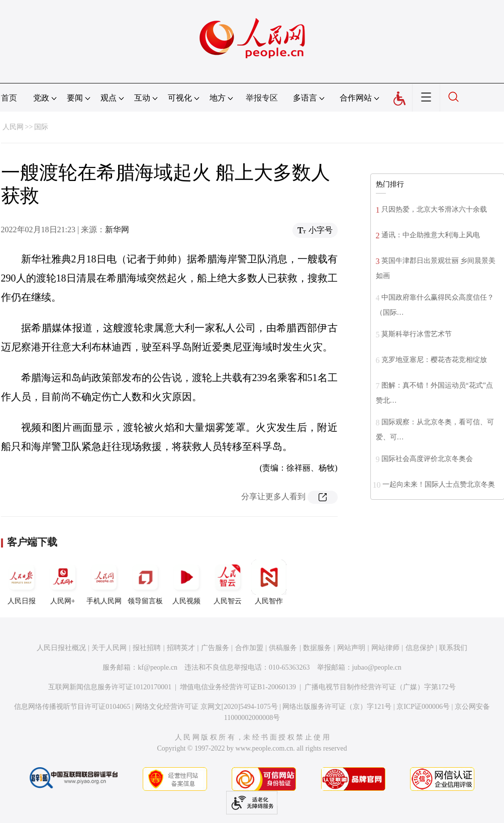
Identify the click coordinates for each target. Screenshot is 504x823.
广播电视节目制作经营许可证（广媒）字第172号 (380, 687)
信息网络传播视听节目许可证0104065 (72, 707)
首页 (9, 98)
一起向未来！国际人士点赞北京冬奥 (439, 484)
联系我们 (453, 648)
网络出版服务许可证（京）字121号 (337, 707)
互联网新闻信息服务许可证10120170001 (110, 687)
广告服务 (215, 648)
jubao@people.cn (377, 667)
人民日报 (22, 582)
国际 (41, 127)
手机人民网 (104, 582)
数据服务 (317, 648)
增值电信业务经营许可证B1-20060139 (238, 687)
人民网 (13, 127)
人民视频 (186, 582)
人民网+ (63, 582)
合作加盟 (249, 648)
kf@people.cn (158, 667)
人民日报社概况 (61, 648)
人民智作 (269, 582)
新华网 (117, 230)
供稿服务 (283, 648)
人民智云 (228, 582)
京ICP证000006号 (423, 707)
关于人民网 (109, 648)
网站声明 (351, 648)
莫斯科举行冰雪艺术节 (417, 334)
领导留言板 (145, 582)
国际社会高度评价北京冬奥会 (427, 459)
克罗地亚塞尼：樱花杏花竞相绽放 (434, 360)
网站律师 (385, 648)
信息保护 (420, 648)
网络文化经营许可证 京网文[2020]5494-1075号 (207, 707)
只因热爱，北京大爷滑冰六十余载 (434, 209)
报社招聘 (147, 648)
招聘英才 (181, 648)
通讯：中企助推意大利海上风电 (431, 235)
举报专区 (262, 98)
